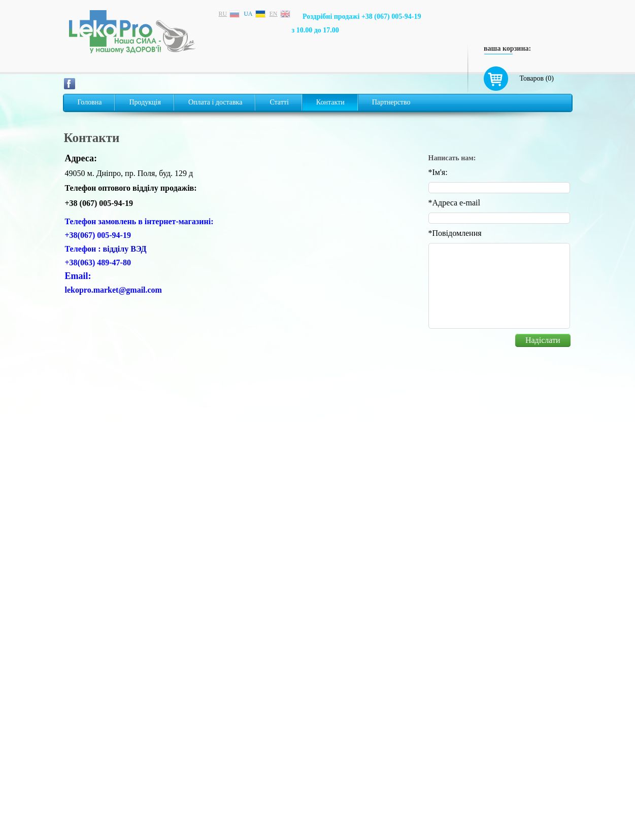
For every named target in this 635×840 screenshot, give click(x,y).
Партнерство (391, 102)
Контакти (330, 102)
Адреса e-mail (454, 203)
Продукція (145, 102)
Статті (279, 102)
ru (223, 14)
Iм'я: (438, 172)
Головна (90, 102)
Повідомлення (455, 233)
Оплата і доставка (215, 102)
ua (248, 14)
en (274, 14)
